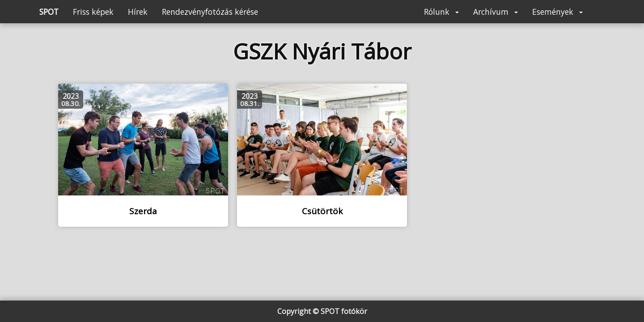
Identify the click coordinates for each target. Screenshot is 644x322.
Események (557, 12)
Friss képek (93, 12)
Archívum (496, 12)
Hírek (138, 12)
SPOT (49, 12)
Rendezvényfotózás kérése (210, 12)
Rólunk (441, 12)
